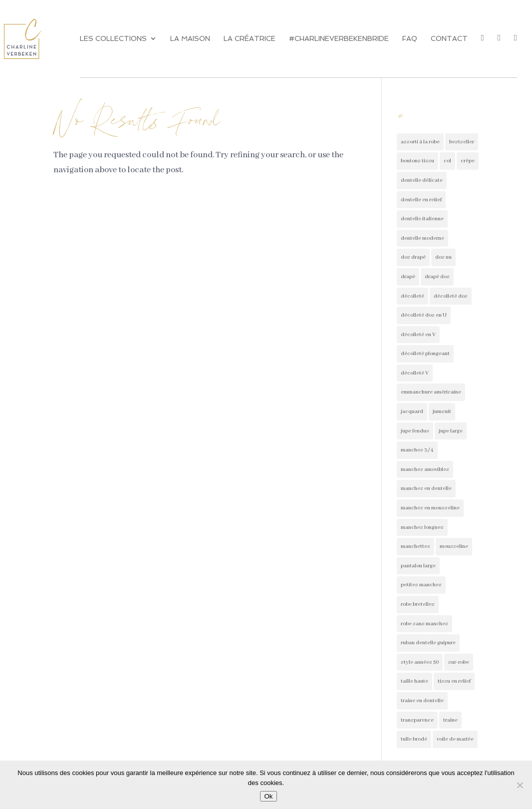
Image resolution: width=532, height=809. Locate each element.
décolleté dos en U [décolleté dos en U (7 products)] (424, 315)
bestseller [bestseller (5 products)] (462, 142)
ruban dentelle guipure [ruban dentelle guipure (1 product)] (428, 643)
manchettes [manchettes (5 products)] (415, 546)
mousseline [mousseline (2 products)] (454, 546)
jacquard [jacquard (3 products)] (412, 411)
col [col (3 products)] (447, 161)
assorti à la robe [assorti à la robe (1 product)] (420, 142)
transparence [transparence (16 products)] (417, 720)
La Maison (190, 39)
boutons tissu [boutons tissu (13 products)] (417, 161)
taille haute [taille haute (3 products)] (414, 681)
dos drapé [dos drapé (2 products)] (413, 257)
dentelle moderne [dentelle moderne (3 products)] (422, 238)
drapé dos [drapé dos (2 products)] (437, 277)
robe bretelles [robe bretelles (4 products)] (418, 604)
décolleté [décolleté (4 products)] (412, 296)
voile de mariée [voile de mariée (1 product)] (455, 739)
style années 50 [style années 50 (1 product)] (420, 662)
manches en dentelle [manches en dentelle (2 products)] (426, 488)
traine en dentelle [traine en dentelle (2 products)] (422, 701)
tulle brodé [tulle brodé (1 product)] (414, 739)
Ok (268, 796)
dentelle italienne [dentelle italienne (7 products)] (422, 219)
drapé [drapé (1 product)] (408, 277)
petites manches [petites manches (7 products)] (421, 585)
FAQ (410, 39)
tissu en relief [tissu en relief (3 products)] (454, 681)
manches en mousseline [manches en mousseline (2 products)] (430, 508)
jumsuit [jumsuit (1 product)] (442, 411)
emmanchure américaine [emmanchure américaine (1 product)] (431, 392)
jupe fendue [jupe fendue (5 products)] (415, 431)
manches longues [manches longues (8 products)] (422, 527)
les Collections (113, 39)
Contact (449, 39)
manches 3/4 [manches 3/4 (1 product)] (417, 450)
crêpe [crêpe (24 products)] (468, 161)
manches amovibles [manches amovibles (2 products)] (425, 469)
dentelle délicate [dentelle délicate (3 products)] (422, 180)
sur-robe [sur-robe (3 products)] (459, 662)
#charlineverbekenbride (339, 39)
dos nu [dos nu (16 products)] (443, 257)
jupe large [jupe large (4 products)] (451, 431)
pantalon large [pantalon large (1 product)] (418, 566)
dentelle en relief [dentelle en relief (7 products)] (421, 200)
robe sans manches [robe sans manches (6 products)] (424, 624)
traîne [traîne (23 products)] (450, 720)
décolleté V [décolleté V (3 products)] (415, 373)
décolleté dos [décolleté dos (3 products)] (451, 296)
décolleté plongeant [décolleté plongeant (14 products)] (425, 354)
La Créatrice (250, 39)
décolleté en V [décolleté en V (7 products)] (418, 335)
